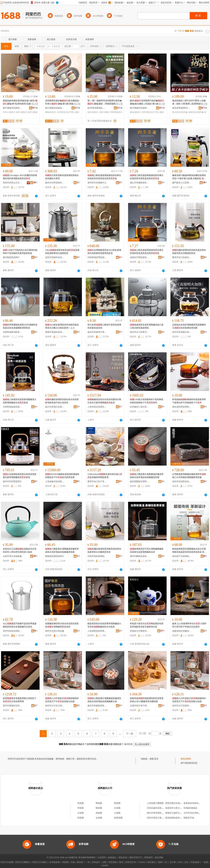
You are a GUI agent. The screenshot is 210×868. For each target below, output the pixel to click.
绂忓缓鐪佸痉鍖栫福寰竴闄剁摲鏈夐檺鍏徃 (139, 108)
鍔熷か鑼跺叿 (9, 112)
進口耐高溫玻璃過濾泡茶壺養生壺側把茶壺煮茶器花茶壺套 (104, 177)
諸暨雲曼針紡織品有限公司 (178, 803)
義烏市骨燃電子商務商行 (97, 332)
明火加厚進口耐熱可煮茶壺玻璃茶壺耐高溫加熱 (104, 326)
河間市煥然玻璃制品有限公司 (97, 556)
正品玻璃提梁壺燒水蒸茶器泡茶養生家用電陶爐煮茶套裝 (20, 476)
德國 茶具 (154, 759)
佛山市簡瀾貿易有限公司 (139, 183)
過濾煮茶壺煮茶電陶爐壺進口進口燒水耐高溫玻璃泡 (147, 326)
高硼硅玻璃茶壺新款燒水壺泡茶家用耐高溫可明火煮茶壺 (62, 401)
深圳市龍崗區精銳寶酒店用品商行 (12, 631)
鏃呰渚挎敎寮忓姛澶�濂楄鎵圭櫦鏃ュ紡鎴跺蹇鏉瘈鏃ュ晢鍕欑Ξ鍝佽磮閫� (147, 102)
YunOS (142, 862)
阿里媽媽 (113, 862)
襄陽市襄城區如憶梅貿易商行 (55, 332)
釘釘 (187, 862)
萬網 (160, 862)
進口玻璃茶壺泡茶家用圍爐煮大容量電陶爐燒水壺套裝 (20, 401)
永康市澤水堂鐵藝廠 (12, 556)
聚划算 (80, 862)
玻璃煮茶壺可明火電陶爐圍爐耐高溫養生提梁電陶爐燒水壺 (147, 550)
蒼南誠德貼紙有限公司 (176, 818)
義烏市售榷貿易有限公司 (97, 706)
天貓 (73, 862)
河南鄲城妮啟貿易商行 (12, 407)
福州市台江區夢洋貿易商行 (139, 332)
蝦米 (121, 862)
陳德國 (99, 803)
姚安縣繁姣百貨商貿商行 (139, 482)
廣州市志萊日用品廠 (55, 631)
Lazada (105, 865)
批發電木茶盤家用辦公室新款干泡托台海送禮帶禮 (20, 700)
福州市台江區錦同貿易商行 (182, 706)
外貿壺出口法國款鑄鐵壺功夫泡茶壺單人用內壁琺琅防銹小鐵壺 (20, 550)
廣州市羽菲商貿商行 (12, 482)
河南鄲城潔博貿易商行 (97, 257)
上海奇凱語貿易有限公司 (97, 407)
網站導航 (159, 858)
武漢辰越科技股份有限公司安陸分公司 (165, 808)
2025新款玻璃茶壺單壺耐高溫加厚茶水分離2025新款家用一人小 (62, 326)
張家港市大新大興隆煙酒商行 (179, 808)
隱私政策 (123, 858)
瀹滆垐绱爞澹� (180, 112)
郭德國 (80, 818)
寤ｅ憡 (35, 104)
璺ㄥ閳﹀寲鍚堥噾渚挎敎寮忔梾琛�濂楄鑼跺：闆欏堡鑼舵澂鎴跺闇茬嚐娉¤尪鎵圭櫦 (105, 102)
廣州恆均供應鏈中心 (97, 183)
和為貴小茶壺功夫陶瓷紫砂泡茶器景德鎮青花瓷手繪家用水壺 (147, 625)
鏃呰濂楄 (33, 112)
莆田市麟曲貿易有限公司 (139, 556)
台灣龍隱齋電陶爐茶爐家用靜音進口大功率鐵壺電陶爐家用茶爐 (189, 476)
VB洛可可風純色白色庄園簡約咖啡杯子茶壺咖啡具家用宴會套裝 (20, 252)
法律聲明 (102, 858)
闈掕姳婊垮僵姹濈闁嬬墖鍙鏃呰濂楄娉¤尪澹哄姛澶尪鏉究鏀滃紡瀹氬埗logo (20, 102)
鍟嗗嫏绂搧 (63, 112)
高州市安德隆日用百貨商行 (182, 332)
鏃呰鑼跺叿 (22, 112)
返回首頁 (128, 744)
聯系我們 (148, 858)
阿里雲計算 (131, 862)
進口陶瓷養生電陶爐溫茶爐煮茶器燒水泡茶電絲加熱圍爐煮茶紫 (147, 476)
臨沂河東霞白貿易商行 (55, 407)
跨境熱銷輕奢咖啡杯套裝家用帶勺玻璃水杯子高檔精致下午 (189, 401)
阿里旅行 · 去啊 (99, 862)
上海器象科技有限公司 (55, 482)
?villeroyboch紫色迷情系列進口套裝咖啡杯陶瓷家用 (105, 476)
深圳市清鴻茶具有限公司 (182, 482)
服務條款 (112, 858)
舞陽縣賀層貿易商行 (55, 556)
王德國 (80, 813)
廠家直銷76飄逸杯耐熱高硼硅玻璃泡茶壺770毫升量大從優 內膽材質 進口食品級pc (189, 177)
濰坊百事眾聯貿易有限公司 (159, 813)
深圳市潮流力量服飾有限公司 (160, 818)
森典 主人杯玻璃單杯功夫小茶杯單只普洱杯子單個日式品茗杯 (189, 625)
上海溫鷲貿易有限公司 (97, 631)
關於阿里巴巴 (136, 858)
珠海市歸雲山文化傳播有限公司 (12, 183)
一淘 (87, 862)
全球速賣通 (54, 862)
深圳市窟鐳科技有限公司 (55, 257)
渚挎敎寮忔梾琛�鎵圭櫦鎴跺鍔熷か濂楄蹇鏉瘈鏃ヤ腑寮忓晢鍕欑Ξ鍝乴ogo (62, 102)
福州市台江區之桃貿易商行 (55, 706)
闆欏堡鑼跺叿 (116, 112)
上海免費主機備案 (155, 803)
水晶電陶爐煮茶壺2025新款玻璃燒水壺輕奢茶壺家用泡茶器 (104, 252)
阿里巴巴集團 (7, 862)
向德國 (117, 808)
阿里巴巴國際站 (23, 862)
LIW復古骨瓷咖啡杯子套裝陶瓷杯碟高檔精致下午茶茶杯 (147, 401)
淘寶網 (65, 862)
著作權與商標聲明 (87, 858)
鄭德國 (117, 803)
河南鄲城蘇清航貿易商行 (12, 332)
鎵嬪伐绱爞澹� (196, 112)
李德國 (80, 808)
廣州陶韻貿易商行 (11, 257)
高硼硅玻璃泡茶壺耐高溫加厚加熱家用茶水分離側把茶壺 (189, 252)
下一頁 (129, 734)
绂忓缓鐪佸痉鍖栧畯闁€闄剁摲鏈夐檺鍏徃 (55, 108)
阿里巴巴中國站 (40, 862)
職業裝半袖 (189, 818)
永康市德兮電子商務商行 (139, 706)
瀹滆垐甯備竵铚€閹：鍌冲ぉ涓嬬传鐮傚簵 (182, 108)
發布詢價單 (186, 759)
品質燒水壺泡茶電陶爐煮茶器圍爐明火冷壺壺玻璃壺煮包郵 (189, 326)
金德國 (99, 818)
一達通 (205, 862)
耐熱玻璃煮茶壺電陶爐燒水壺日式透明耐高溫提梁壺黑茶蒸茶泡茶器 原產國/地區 (189, 551)
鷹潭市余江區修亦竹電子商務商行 (182, 257)
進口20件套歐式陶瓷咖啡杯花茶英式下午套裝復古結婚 (62, 700)
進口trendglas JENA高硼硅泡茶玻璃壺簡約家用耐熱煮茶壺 (20, 177)
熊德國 (99, 813)
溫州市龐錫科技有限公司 (12, 706)
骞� (35, 108)
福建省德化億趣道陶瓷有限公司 (182, 631)
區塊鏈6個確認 (190, 808)
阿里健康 (195, 862)
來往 (180, 862)
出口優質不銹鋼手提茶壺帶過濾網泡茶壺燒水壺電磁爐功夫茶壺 (20, 625)
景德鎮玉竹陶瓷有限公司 (139, 631)
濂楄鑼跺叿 (51, 112)
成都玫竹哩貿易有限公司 (139, 257)
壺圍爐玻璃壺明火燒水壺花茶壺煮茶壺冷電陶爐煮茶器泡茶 (62, 625)
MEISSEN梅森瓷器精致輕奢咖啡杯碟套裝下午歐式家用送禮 (62, 476)
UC (166, 862)
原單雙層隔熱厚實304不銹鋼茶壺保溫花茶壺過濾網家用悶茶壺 (20, 326)
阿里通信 (151, 862)
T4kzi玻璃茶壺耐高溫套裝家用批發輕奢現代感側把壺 (62, 252)
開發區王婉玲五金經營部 (177, 813)
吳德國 (80, 803)
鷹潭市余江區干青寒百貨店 (97, 482)
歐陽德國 (118, 818)
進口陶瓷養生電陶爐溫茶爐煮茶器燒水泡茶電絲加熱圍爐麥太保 (104, 700)
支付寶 (173, 862)
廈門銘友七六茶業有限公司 (182, 183)
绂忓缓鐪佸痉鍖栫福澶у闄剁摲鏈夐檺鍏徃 (12, 108)
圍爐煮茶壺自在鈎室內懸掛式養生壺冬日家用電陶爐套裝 (104, 401)
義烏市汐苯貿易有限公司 (55, 183)
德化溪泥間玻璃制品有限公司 (182, 407)
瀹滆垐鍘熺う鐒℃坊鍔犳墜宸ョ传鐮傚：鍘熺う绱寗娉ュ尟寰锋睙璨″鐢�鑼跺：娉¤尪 (189, 102)
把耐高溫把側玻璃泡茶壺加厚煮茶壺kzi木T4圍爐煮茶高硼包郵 (147, 700)
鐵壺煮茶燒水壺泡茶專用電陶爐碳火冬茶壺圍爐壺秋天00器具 (104, 625)
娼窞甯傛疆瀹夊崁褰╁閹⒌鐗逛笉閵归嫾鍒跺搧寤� (97, 108)
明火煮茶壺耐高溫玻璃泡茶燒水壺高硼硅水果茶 (62, 177)
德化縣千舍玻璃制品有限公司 (182, 556)
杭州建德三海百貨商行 (139, 407)
